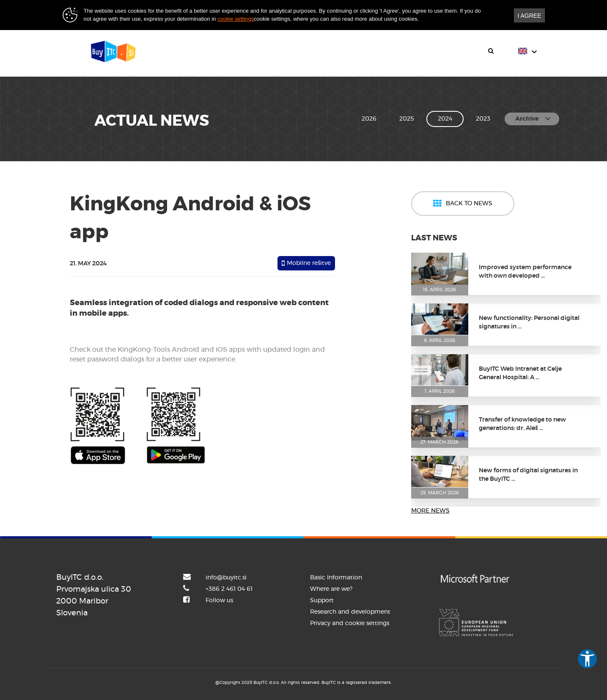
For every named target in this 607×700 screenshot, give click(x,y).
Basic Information (336, 578)
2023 (483, 119)
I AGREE (529, 16)
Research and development (350, 612)
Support (322, 601)
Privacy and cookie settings (350, 623)
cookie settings (236, 19)
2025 (407, 119)
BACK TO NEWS (463, 204)
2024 (445, 119)
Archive (534, 119)
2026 (369, 119)
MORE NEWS (430, 511)
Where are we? (331, 589)
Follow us (219, 601)
